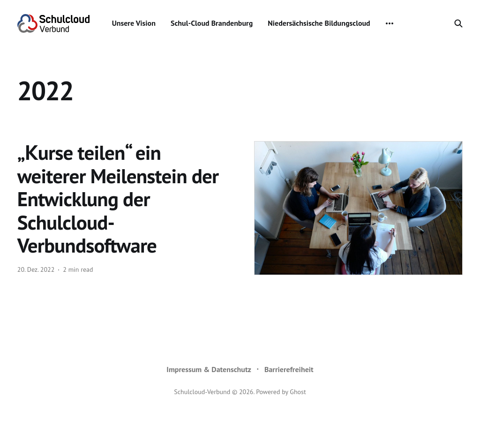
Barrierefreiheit (289, 369)
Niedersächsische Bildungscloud (319, 23)
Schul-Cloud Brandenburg (212, 23)
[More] (390, 23)
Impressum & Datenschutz (209, 369)
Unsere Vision (134, 23)
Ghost (298, 392)
